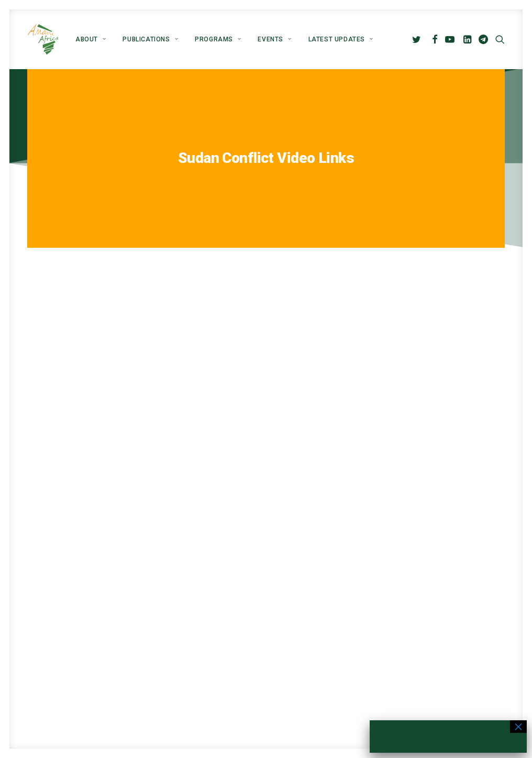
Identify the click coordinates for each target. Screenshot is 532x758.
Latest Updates (341, 39)
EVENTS (274, 39)
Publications (150, 39)
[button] (418, 39)
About (91, 39)
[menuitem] (91, 39)
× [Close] (518, 727)
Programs (218, 39)
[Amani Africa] (43, 39)
